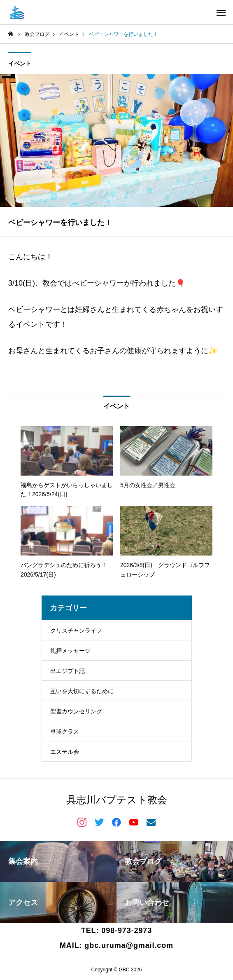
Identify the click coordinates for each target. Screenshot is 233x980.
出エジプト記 (68, 671)
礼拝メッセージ (70, 651)
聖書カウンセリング (76, 711)
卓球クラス (65, 731)
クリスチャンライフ (76, 631)
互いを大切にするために (82, 691)
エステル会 (65, 752)
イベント (20, 63)
